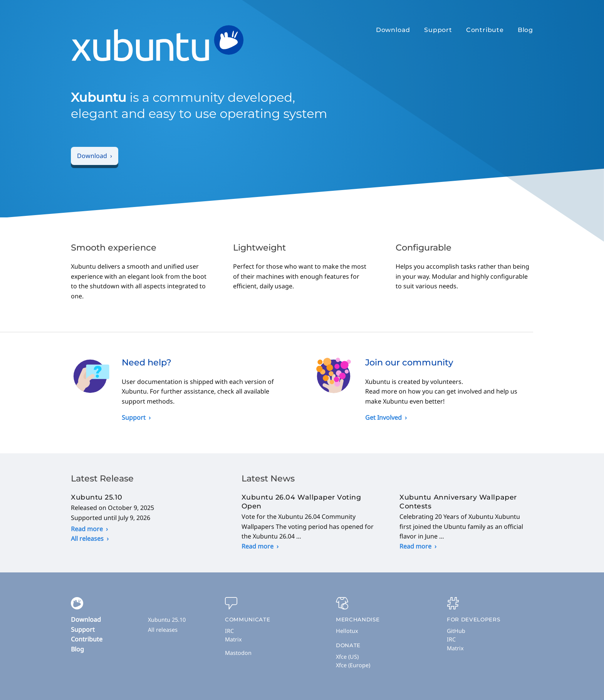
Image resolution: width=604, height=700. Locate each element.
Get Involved (383, 417)
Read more (87, 529)
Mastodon (238, 653)
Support (438, 30)
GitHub (456, 631)
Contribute (485, 30)
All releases (87, 538)
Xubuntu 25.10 (167, 620)
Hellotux (347, 631)
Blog (525, 30)
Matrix (233, 639)
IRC (229, 631)
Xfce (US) (347, 657)
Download (393, 30)
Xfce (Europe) (353, 665)
